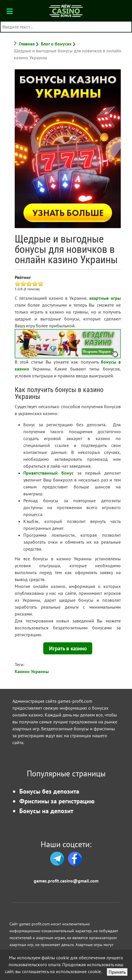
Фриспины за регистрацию (57, 801)
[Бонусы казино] (66, 10)
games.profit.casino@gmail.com (66, 881)
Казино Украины (32, 671)
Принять (117, 972)
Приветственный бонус (48, 473)
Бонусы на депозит (46, 811)
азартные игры (105, 298)
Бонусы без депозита (49, 791)
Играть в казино (68, 648)
